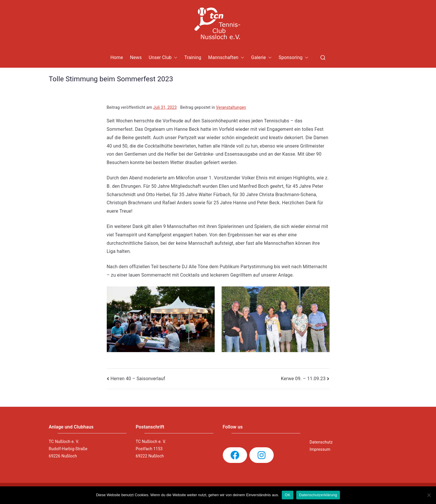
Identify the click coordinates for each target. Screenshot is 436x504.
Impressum (320, 449)
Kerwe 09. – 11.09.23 (303, 379)
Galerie (261, 58)
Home (117, 57)
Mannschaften (226, 58)
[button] (174, 58)
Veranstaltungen (231, 107)
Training (193, 57)
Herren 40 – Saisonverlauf (138, 379)
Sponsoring (294, 58)
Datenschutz (321, 442)
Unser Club (163, 58)
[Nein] (429, 495)
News (136, 57)
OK (287, 495)
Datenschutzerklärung (318, 495)
